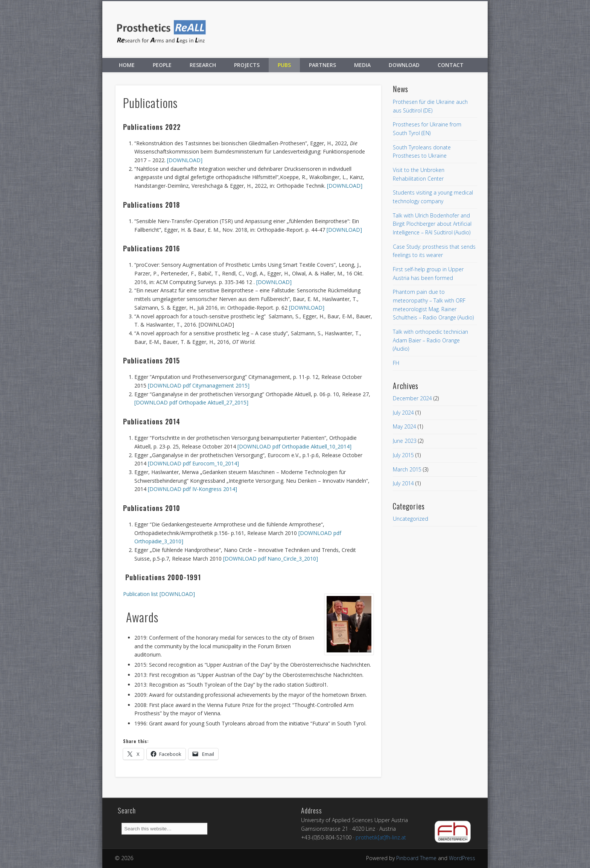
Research (203, 65)
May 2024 (404, 426)
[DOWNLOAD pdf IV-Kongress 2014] (192, 489)
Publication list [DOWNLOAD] (159, 594)
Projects (247, 65)
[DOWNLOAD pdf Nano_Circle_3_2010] (271, 559)
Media (362, 65)
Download (404, 65)
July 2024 (403, 413)
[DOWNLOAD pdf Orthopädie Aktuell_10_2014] (294, 446)
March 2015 (407, 469)
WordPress (462, 858)
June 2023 (405, 441)
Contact (451, 65)
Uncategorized (411, 519)
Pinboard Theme (416, 858)
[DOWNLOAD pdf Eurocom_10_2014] (193, 463)
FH (396, 363)
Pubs (284, 65)
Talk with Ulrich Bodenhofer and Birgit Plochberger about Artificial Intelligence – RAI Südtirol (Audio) (432, 224)
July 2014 (403, 483)
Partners (322, 65)
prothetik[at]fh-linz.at (381, 837)
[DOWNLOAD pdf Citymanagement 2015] (199, 385)
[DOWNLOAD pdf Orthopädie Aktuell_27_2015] (191, 402)
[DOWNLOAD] (185, 160)
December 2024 (412, 398)
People (162, 65)
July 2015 (403, 455)
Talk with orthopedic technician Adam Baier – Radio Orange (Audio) (430, 340)
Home (127, 65)
